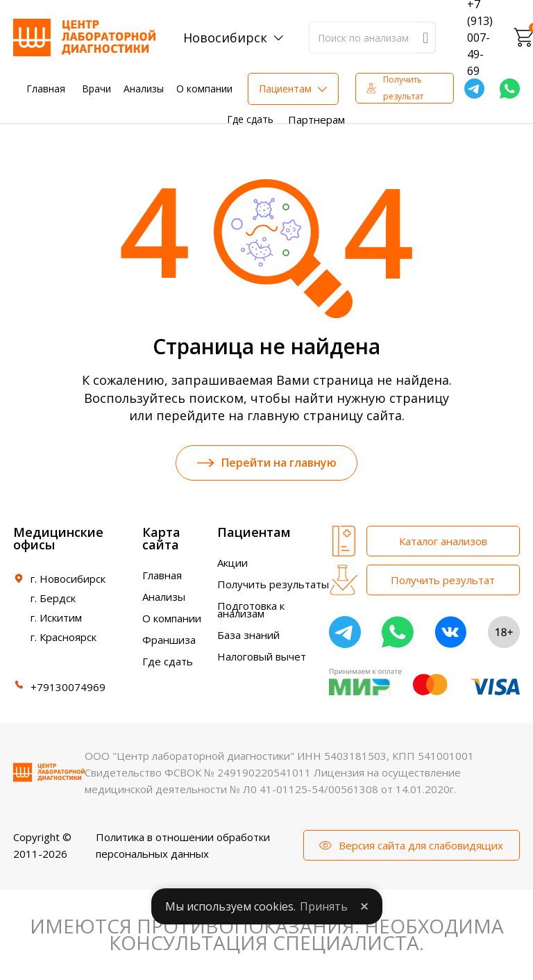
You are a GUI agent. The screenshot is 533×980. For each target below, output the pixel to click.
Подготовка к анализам (251, 611)
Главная (46, 89)
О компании (204, 89)
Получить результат (403, 88)
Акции (232, 564)
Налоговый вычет (262, 658)
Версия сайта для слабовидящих (421, 847)
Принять (324, 906)
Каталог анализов (443, 542)
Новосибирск (225, 38)
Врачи (96, 89)
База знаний (248, 636)
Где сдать (250, 119)
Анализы (144, 89)
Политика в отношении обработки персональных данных (183, 847)
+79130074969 (68, 688)
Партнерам (316, 119)
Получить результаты (273, 585)
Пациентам (285, 89)
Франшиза (169, 641)
